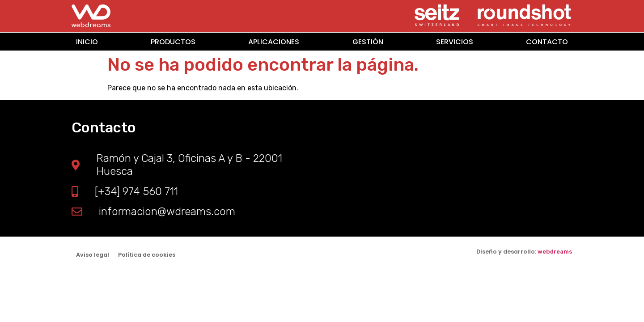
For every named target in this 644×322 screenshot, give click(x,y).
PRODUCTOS (173, 42)
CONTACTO (547, 42)
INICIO (87, 42)
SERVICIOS (455, 42)
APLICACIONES (274, 42)
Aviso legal (93, 255)
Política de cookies (147, 255)
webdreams (555, 252)
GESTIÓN (368, 42)
